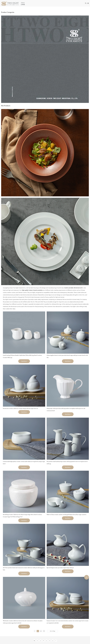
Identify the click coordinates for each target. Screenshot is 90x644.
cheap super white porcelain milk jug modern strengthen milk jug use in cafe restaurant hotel (66, 410)
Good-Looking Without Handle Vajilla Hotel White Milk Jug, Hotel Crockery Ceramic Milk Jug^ (22, 357)
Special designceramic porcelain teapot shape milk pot (60, 568)
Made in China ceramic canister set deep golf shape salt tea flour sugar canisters (66, 515)
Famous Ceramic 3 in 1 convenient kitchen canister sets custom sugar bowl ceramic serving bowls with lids (68, 622)
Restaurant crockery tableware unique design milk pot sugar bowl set (20, 409)
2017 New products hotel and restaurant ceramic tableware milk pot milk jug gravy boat (24, 569)
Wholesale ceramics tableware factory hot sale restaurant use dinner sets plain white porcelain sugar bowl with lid (23, 622)
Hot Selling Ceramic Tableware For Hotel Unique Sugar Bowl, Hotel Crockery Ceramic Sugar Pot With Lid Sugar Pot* (22, 516)
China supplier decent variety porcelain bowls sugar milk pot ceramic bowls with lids (67, 357)
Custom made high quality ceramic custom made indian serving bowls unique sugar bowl (24, 463)
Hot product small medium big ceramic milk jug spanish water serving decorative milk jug (67, 463)
